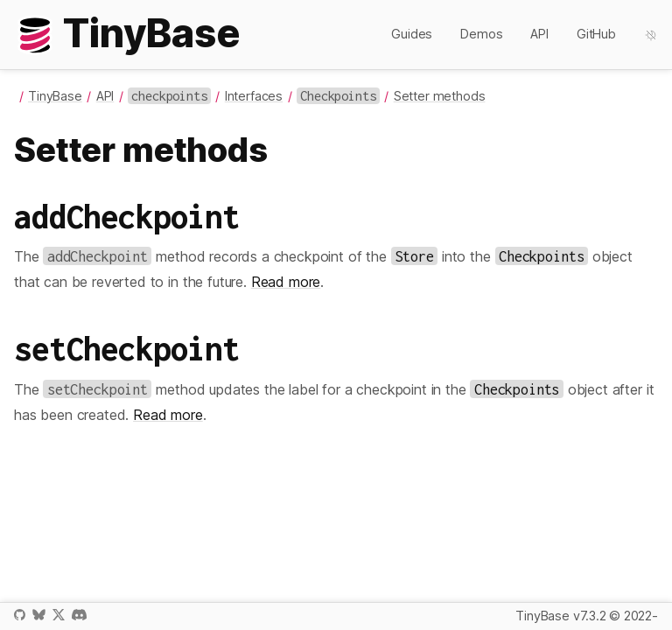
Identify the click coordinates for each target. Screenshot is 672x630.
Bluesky (38, 615)
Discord (79, 615)
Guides (412, 34)
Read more (286, 282)
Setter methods (440, 96)
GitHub (596, 34)
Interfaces (254, 96)
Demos (481, 34)
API (539, 34)
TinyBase (55, 96)
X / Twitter (59, 615)
